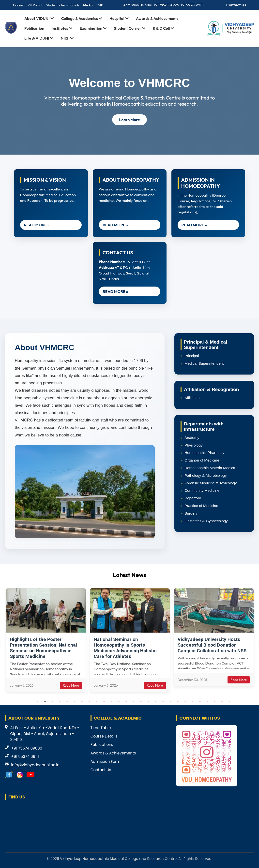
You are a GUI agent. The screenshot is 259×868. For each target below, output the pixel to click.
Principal (192, 356)
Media (88, 5)
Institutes (62, 28)
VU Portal (35, 5)
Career (18, 5)
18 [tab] (163, 701)
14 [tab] (134, 701)
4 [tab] (60, 701)
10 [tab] (104, 701)
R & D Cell (163, 28)
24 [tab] (207, 701)
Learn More (129, 120)
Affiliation (192, 398)
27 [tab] (229, 701)
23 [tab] (200, 701)
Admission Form (106, 761)
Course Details (104, 736)
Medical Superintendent (204, 363)
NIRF (67, 38)
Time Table (101, 728)
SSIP (100, 5)
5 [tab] (67, 701)
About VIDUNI (39, 18)
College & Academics (82, 18)
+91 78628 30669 (166, 5)
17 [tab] (156, 701)
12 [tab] (119, 701)
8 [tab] (89, 701)
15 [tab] (141, 701)
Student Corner (130, 28)
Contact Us (236, 5)
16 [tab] (148, 701)
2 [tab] (45, 701)
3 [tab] (52, 701)
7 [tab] (82, 701)
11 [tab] (111, 701)
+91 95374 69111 (192, 5)
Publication (34, 28)
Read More (71, 685)
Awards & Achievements (157, 18)
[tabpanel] (46, 640)
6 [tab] (75, 701)
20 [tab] (178, 701)
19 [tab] (170, 701)
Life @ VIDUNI (39, 38)
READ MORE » (37, 225)
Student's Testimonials (63, 5)
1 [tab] (38, 701)
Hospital (119, 18)
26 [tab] (222, 701)
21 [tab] (185, 701)
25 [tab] (215, 701)
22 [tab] (193, 701)
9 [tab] (97, 701)
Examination (93, 28)
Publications (102, 745)
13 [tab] (126, 701)
